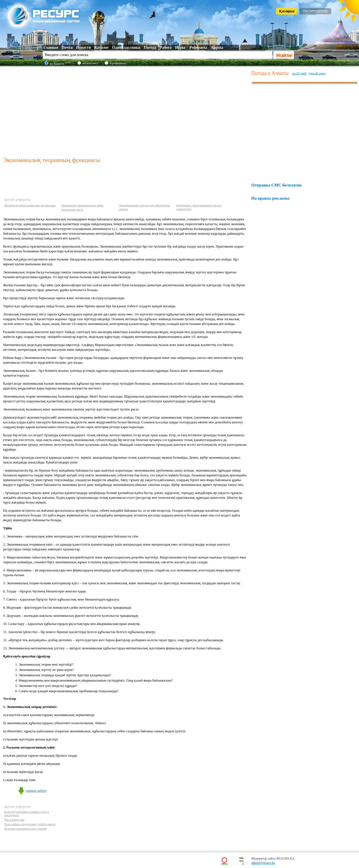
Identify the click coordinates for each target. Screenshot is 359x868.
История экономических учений (25, 828)
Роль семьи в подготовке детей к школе (30, 824)
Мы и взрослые (14, 819)
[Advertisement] (126, 110)
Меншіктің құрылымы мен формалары (30, 205)
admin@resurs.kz (263, 863)
